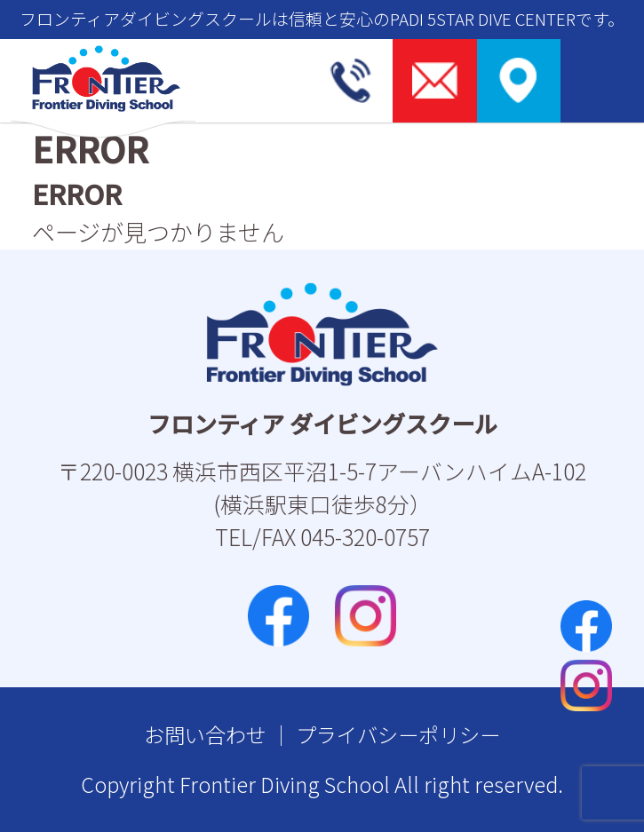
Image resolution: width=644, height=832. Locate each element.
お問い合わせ (205, 734)
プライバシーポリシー (398, 734)
